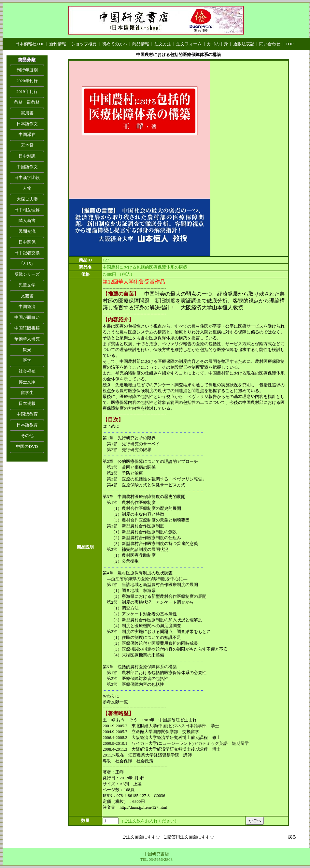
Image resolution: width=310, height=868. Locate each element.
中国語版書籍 (27, 328)
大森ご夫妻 (27, 199)
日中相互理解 (27, 210)
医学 (27, 360)
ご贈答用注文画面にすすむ (189, 837)
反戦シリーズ (27, 274)
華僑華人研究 (27, 339)
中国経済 (27, 307)
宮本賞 (27, 145)
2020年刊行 (27, 81)
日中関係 (27, 242)
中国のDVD (27, 446)
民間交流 (27, 231)
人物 (27, 188)
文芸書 (27, 296)
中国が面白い (27, 317)
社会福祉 (27, 371)
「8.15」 (27, 264)
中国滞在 (27, 134)
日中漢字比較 (27, 177)
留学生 (27, 393)
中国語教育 (27, 414)
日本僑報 (27, 403)
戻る (292, 837)
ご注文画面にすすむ (141, 837)
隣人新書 (27, 221)
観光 (27, 350)
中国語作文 (27, 167)
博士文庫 (27, 382)
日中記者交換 (27, 253)
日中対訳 (27, 156)
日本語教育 (27, 425)
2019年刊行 (27, 91)
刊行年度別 (27, 70)
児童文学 (27, 285)
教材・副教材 (27, 102)
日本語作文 (27, 124)
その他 (27, 436)
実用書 (27, 113)
